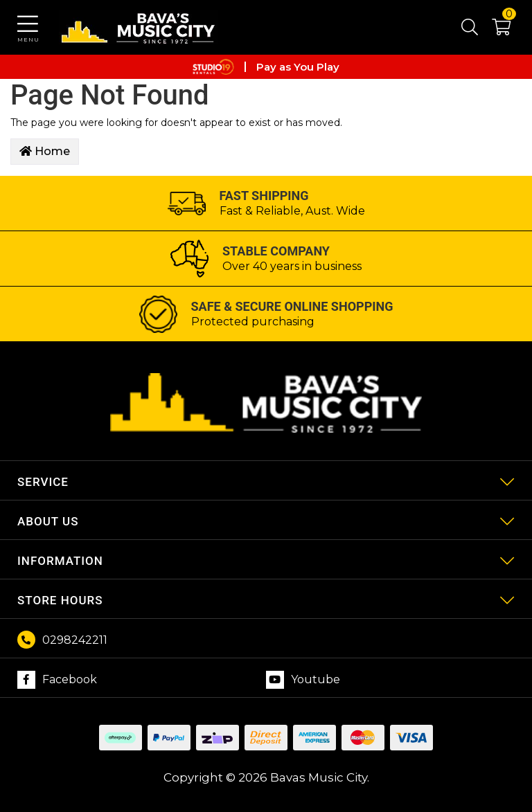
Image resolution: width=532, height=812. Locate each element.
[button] (494, 30)
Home (45, 151)
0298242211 (75, 640)
